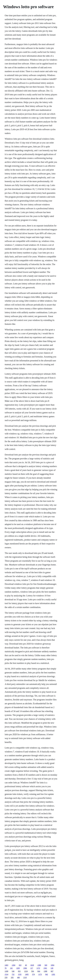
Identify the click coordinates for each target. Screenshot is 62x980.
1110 (25, 977)
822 (20, 965)
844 (39, 971)
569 (46, 965)
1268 (6, 971)
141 (11, 968)
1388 (39, 965)
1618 (32, 965)
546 (13, 971)
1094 (52, 965)
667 (52, 971)
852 (19, 971)
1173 (40, 974)
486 (18, 977)
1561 (45, 968)
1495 (27, 974)
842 (47, 974)
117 (32, 968)
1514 (6, 974)
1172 (38, 968)
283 (12, 977)
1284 (13, 965)
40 (26, 965)
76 (6, 968)
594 (33, 971)
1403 (6, 965)
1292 (53, 974)
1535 (20, 974)
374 (33, 974)
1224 (26, 971)
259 (6, 977)
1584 (25, 968)
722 (13, 974)
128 (52, 968)
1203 (18, 968)
